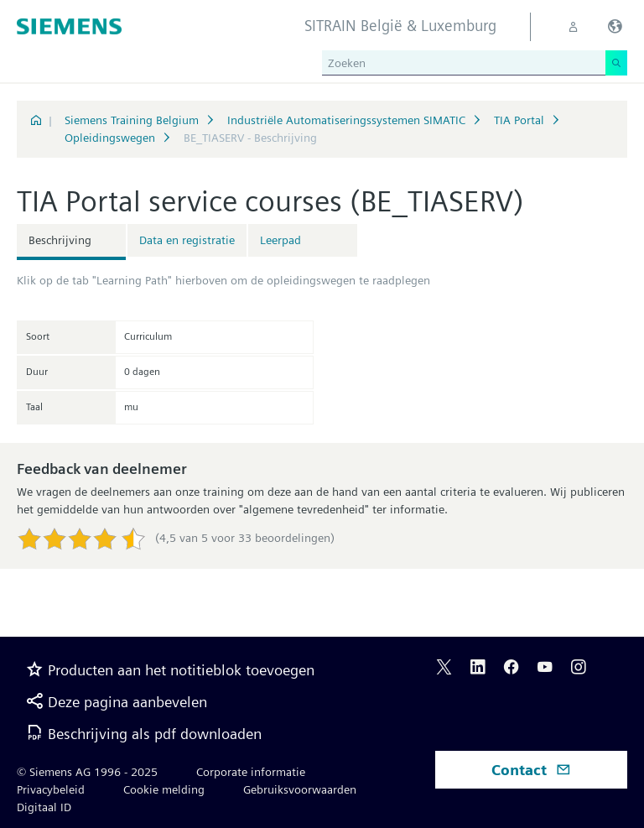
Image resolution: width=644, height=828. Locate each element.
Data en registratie (187, 240)
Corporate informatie (251, 772)
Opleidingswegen (110, 138)
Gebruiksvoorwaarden (300, 789)
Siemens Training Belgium (132, 120)
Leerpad (280, 240)
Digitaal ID (44, 807)
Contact (531, 770)
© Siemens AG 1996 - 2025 (87, 772)
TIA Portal (519, 120)
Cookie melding (164, 789)
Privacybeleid (51, 789)
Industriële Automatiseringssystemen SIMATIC (346, 120)
